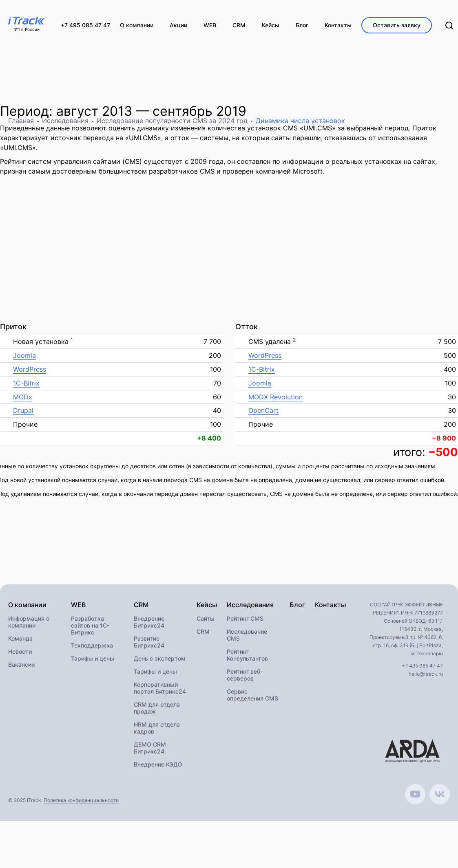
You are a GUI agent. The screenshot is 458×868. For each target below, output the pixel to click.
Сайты (206, 618)
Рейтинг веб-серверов (245, 675)
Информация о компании (29, 622)
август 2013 (94, 111)
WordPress (30, 369)
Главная (21, 121)
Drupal (23, 410)
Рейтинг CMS (245, 618)
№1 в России (27, 29)
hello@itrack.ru (426, 674)
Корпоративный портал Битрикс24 (160, 688)
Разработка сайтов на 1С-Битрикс (90, 625)
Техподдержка (92, 645)
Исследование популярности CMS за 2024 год (172, 121)
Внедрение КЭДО (158, 764)
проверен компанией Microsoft (273, 171)
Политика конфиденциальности (81, 800)
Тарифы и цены (93, 658)
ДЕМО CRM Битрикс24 (150, 748)
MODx (23, 397)
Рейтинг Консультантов (247, 655)
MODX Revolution (275, 397)
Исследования (65, 121)
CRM (203, 631)
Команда (20, 638)
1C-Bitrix (26, 383)
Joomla (24, 355)
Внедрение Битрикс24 (149, 622)
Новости (20, 651)
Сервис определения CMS (252, 695)
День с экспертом (160, 658)
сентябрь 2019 (199, 111)
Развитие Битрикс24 (149, 642)
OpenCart (263, 410)
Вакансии (21, 664)
